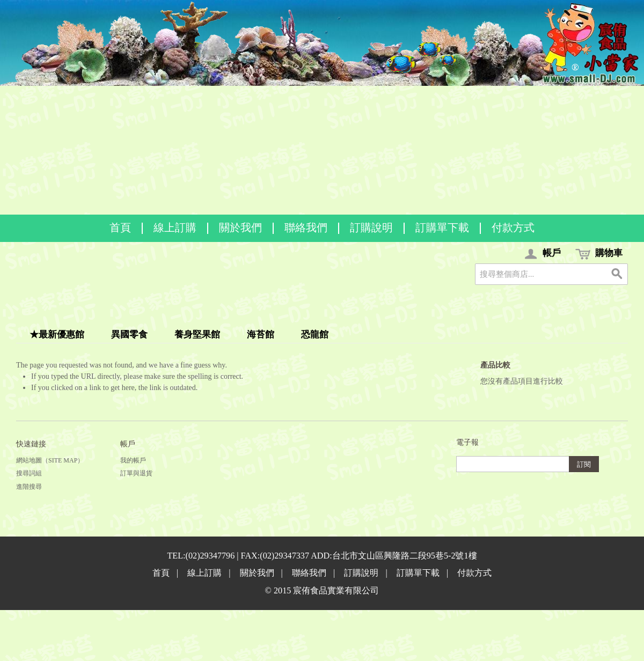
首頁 (120, 227)
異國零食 (129, 335)
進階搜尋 (29, 487)
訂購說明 (371, 227)
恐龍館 (315, 335)
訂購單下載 (442, 227)
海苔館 (261, 335)
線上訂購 (175, 227)
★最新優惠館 (57, 335)
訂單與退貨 (136, 473)
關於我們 (240, 227)
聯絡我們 (306, 227)
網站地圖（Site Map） (50, 460)
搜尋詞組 (29, 473)
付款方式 (513, 227)
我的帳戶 (133, 460)
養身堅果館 (197, 335)
